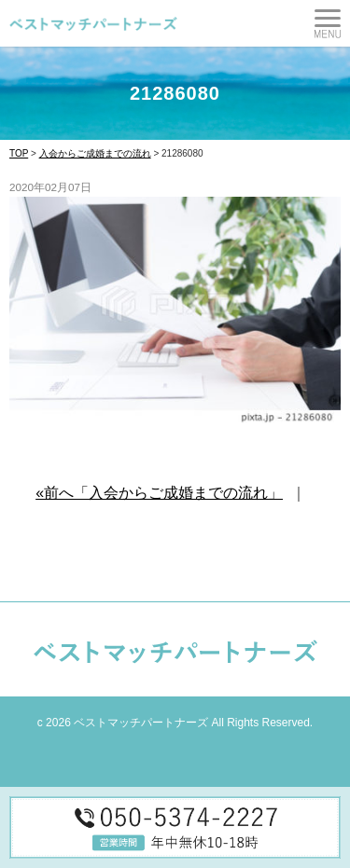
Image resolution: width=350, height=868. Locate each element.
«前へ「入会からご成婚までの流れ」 (159, 493)
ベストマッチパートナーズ (141, 723)
